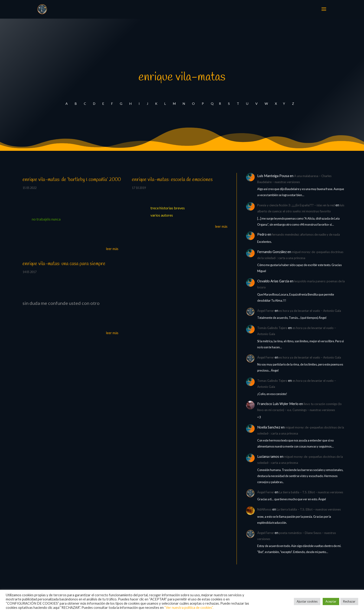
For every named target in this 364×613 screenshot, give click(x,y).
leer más (112, 249)
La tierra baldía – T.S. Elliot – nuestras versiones (311, 492)
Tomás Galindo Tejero (272, 328)
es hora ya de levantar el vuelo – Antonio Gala (310, 311)
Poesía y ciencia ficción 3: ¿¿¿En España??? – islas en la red (296, 205)
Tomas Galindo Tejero (272, 381)
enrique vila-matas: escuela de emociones (172, 180)
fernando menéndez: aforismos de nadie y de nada (306, 234)
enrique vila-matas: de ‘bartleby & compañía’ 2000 (72, 180)
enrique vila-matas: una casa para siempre (64, 264)
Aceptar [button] (331, 601)
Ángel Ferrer (266, 311)
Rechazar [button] (349, 601)
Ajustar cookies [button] (307, 601)
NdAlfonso (264, 509)
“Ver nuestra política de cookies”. (189, 608)
